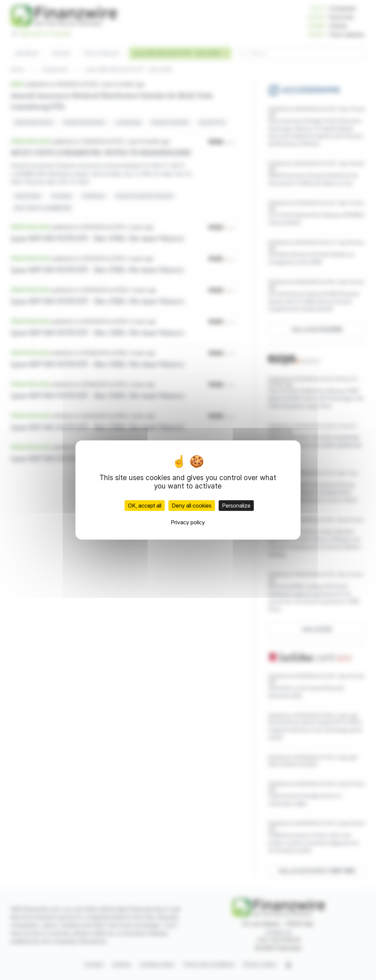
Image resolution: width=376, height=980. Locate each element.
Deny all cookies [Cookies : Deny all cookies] (192, 506)
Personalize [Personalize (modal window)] (236, 506)
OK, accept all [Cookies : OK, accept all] (145, 506)
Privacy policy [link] (188, 522)
